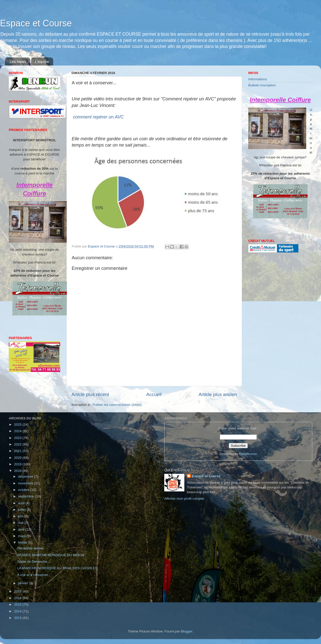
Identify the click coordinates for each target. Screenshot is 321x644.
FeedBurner (248, 454)
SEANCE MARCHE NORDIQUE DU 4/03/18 (51, 555)
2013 (18, 618)
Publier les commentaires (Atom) (117, 405)
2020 (18, 458)
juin (21, 516)
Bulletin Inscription (262, 85)
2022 (18, 444)
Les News (18, 62)
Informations (258, 79)
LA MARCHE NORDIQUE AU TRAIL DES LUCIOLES (57, 568)
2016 (18, 598)
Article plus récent (90, 394)
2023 (18, 438)
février (23, 542)
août (22, 503)
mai (21, 523)
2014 (18, 611)
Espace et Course (36, 23)
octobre (24, 490)
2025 (18, 425)
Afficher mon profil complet (184, 499)
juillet (22, 510)
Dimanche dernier (31, 548)
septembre (27, 496)
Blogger (187, 631)
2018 (18, 471)
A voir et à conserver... (34, 575)
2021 (18, 451)
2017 (18, 591)
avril (22, 529)
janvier (24, 583)
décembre (26, 476)
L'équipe (42, 62)
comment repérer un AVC (98, 117)
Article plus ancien (218, 394)
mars (22, 536)
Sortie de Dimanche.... (34, 562)
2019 (18, 464)
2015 (18, 604)
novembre (26, 483)
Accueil (154, 394)
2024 (18, 431)
